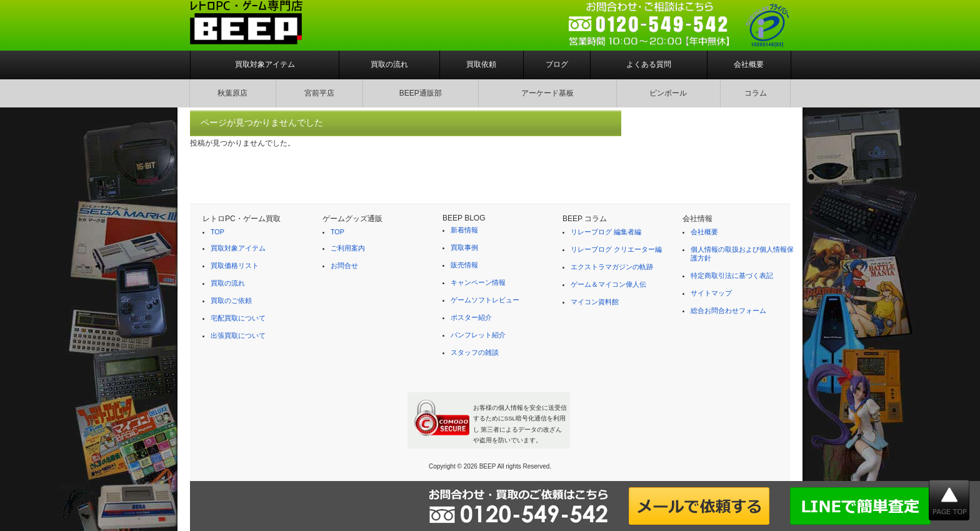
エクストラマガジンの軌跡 (612, 267)
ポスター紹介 (471, 317)
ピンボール (668, 93)
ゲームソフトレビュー (485, 300)
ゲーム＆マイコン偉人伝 (608, 284)
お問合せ (344, 265)
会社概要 (749, 64)
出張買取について (238, 335)
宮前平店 (319, 93)
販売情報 (464, 265)
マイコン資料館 (595, 302)
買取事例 (464, 247)
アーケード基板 (547, 93)
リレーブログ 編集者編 (606, 232)
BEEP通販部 (421, 93)
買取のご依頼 (231, 300)
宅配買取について (238, 318)
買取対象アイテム (265, 64)
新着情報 (464, 230)
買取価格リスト (235, 265)
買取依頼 (481, 64)
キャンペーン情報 (478, 282)
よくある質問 (649, 64)
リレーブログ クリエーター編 (616, 249)
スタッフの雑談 (475, 352)
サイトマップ (711, 293)
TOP (217, 232)
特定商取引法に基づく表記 (732, 275)
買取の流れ (389, 64)
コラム (756, 93)
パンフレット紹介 (478, 335)
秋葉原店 (232, 93)
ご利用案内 (348, 248)
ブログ (557, 64)
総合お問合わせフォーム (728, 310)
